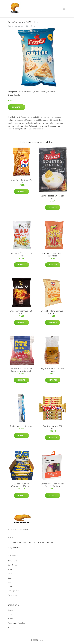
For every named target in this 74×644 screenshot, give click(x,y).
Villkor (10, 619)
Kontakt (11, 614)
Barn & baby (13, 565)
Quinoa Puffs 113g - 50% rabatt (21, 255)
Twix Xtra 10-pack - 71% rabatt (53, 427)
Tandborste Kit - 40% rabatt (21, 426)
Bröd (10, 569)
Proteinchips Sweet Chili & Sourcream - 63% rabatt (21, 370)
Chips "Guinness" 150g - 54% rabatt (21, 312)
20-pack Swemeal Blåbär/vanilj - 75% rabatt (21, 485)
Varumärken (29, 92)
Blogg (10, 610)
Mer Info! (16, 107)
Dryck (10, 574)
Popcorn (43, 92)
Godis (20, 92)
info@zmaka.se (14, 548)
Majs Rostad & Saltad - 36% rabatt (53, 370)
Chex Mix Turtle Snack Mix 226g (21, 181)
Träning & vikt (13, 591)
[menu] (64, 9)
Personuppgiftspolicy (16, 623)
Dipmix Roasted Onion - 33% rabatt (53, 197)
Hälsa (10, 582)
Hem (9, 26)
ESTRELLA (51, 92)
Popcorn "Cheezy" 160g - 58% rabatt (53, 255)
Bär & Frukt (12, 561)
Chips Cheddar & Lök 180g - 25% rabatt (53, 312)
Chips (36, 92)
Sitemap (11, 627)
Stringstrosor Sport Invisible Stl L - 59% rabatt (53, 485)
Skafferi (11, 587)
